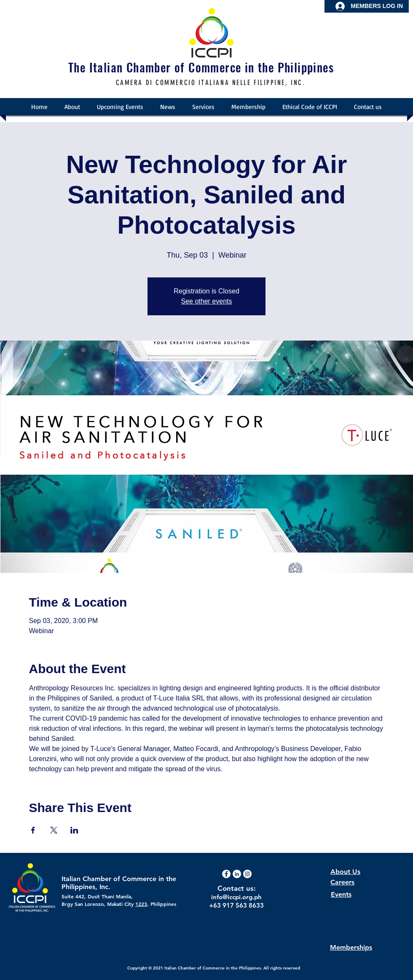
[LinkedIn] (237, 874)
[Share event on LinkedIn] (74, 830)
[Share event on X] (54, 830)
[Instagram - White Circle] (247, 874)
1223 (141, 904)
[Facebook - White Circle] (226, 874)
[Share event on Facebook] (33, 830)
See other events (207, 301)
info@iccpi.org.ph (236, 897)
